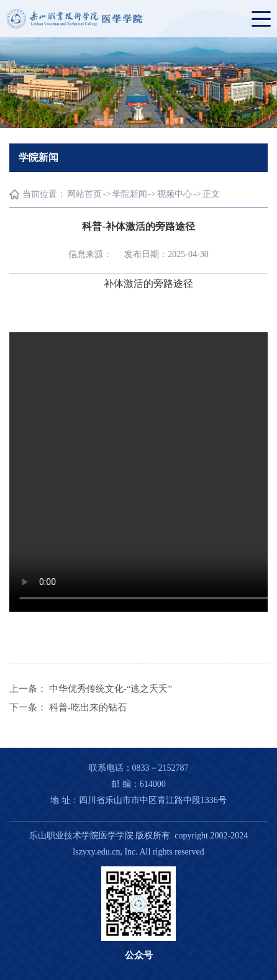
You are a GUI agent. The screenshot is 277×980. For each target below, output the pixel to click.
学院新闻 (130, 194)
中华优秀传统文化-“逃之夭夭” (111, 689)
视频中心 (175, 194)
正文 (211, 194)
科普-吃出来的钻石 (88, 707)
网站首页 (84, 194)
